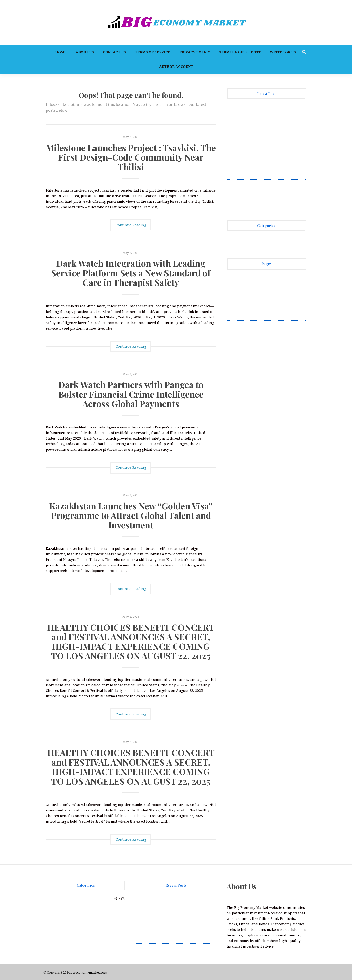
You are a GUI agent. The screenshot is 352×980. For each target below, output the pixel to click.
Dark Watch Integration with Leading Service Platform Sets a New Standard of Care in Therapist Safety (131, 273)
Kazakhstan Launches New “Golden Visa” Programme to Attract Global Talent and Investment (131, 515)
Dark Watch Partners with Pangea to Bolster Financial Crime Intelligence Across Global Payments (131, 394)
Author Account (176, 67)
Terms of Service (153, 52)
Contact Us (114, 52)
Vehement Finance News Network (255, 239)
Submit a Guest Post (240, 52)
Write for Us (283, 52)
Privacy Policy (195, 52)
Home (61, 52)
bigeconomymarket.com (89, 972)
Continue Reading (131, 225)
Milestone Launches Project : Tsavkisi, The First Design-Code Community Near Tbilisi (131, 157)
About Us (85, 52)
